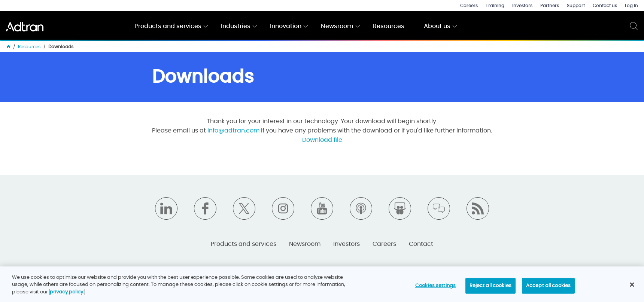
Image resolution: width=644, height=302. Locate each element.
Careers (469, 6)
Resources (389, 26)
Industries (236, 26)
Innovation (286, 26)
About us (437, 26)
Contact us (605, 6)
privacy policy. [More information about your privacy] (67, 295)
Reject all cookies (490, 289)
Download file (322, 140)
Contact (421, 244)
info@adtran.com (233, 131)
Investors (522, 6)
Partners (550, 6)
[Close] (632, 288)
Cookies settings (435, 289)
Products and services (168, 26)
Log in (631, 6)
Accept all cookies (548, 289)
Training (495, 6)
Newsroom (337, 26)
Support (576, 6)
